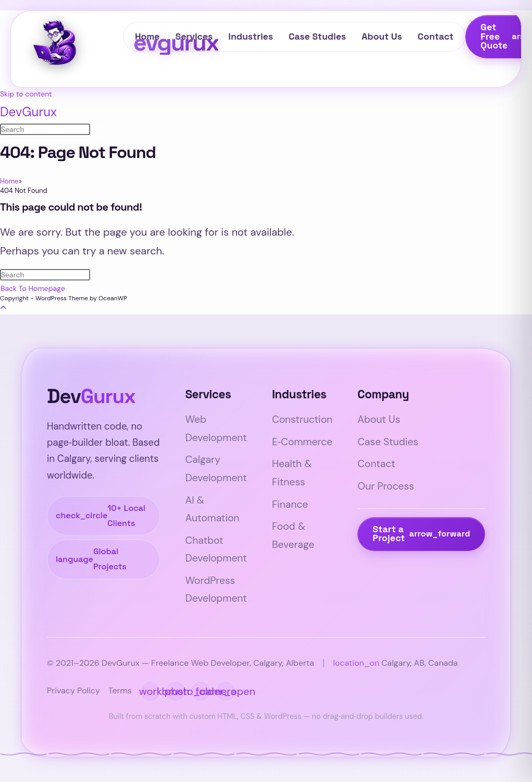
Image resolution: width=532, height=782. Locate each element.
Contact (436, 36)
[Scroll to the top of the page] (3, 308)
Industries (251, 36)
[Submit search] (101, 132)
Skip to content (26, 94)
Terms (120, 691)
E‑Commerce (302, 442)
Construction (302, 419)
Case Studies (317, 36)
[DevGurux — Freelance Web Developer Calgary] (76, 44)
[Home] (9, 181)
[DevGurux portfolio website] (226, 691)
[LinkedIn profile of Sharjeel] (151, 691)
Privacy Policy (73, 691)
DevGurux (28, 112)
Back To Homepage (33, 288)
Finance (290, 504)
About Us (382, 36)
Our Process (386, 486)
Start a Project (421, 534)
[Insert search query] (45, 129)
